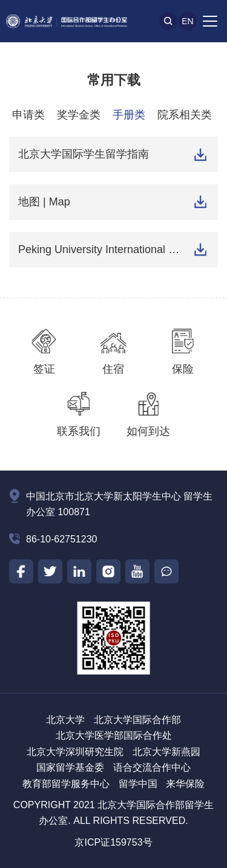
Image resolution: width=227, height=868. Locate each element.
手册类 (129, 115)
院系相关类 (185, 115)
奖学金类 (79, 115)
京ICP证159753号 (113, 842)
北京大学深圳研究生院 (75, 752)
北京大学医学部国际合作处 (114, 735)
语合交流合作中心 (152, 767)
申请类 (28, 115)
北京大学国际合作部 (137, 720)
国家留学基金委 (70, 767)
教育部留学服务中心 (66, 784)
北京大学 (65, 720)
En (187, 21)
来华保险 (185, 784)
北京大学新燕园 (166, 752)
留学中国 (138, 784)
